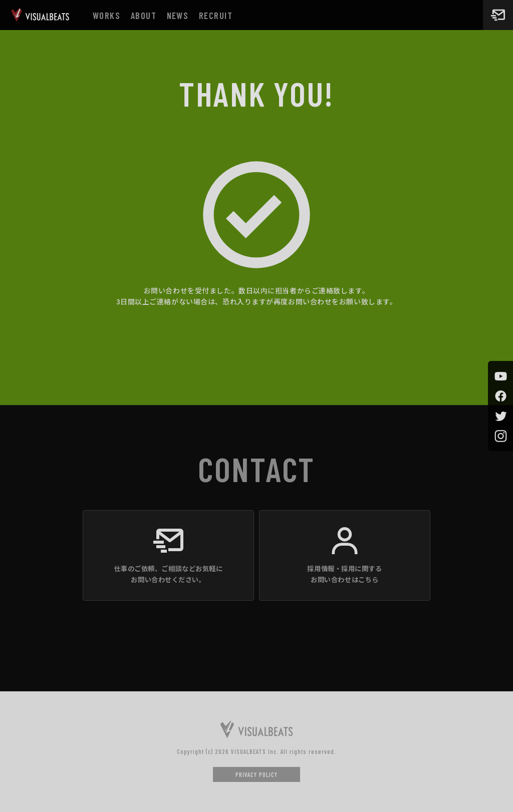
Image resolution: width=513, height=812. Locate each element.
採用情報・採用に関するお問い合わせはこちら (344, 574)
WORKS (106, 16)
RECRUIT (216, 16)
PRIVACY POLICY (256, 774)
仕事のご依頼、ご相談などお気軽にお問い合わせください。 (169, 574)
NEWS (178, 16)
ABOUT (144, 16)
